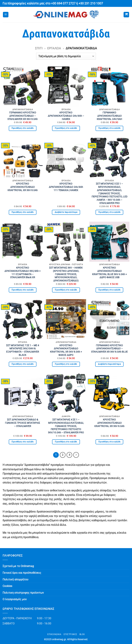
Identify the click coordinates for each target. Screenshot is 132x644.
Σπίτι (39, 48)
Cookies (7, 586)
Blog (82, 634)
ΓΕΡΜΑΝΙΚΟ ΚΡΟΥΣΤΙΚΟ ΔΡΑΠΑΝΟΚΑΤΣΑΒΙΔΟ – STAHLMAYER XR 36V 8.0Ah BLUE (109, 349)
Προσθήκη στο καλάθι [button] (23, 128)
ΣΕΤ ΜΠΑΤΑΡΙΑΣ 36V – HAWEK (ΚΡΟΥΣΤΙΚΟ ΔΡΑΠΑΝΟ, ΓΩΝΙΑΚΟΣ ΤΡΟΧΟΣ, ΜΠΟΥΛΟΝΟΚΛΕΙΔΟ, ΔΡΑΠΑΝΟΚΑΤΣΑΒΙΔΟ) (66, 274)
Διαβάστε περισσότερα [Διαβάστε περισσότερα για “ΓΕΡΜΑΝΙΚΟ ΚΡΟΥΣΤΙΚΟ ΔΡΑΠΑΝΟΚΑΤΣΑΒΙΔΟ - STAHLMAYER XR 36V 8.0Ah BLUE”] (109, 364)
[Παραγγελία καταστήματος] (66, 56)
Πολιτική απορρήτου (15, 579)
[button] (6, 15)
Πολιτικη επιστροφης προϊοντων (23, 593)
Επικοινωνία (54, 634)
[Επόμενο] (76, 455)
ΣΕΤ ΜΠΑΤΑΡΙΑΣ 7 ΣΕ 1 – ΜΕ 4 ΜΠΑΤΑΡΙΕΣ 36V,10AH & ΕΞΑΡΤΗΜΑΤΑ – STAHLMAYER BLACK (23, 350)
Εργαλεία (54, 48)
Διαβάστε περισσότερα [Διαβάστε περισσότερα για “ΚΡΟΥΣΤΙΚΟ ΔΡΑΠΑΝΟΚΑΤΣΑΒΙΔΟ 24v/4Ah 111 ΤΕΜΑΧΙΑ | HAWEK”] (66, 212)
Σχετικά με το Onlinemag (18, 566)
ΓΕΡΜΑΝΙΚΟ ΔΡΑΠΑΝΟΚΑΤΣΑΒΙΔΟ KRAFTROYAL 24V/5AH (109, 116)
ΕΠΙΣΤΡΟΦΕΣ (70, 634)
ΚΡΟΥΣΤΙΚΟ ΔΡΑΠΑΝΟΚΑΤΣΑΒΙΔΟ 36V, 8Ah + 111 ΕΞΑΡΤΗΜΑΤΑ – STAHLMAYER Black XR (23, 273)
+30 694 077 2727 (63, 3)
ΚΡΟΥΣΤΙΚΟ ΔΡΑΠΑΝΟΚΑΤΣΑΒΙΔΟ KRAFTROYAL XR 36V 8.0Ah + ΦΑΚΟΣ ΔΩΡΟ (66, 350)
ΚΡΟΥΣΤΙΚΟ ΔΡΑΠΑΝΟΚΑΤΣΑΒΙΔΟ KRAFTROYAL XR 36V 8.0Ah (23, 187)
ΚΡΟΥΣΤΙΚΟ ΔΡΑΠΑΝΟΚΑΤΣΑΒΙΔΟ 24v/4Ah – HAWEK (66, 116)
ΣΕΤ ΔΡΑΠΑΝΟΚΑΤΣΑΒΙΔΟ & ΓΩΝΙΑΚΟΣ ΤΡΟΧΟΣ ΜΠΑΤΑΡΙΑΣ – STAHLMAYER (23, 423)
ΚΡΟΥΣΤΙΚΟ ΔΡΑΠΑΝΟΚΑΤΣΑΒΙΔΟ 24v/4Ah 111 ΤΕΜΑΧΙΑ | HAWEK (66, 187)
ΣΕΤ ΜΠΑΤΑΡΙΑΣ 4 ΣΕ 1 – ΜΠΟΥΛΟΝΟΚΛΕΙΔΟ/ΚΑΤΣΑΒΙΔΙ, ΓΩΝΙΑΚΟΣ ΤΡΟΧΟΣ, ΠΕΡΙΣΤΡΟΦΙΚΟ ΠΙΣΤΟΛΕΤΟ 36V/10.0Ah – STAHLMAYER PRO (66, 426)
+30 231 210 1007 (91, 3)
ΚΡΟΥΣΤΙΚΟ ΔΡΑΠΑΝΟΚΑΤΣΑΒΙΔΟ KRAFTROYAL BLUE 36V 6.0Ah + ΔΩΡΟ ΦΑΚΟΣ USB (109, 273)
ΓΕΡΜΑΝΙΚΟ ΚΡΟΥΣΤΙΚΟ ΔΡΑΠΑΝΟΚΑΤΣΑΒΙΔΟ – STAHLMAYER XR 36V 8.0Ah (23, 116)
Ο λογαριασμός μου (15, 599)
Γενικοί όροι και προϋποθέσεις (22, 573)
